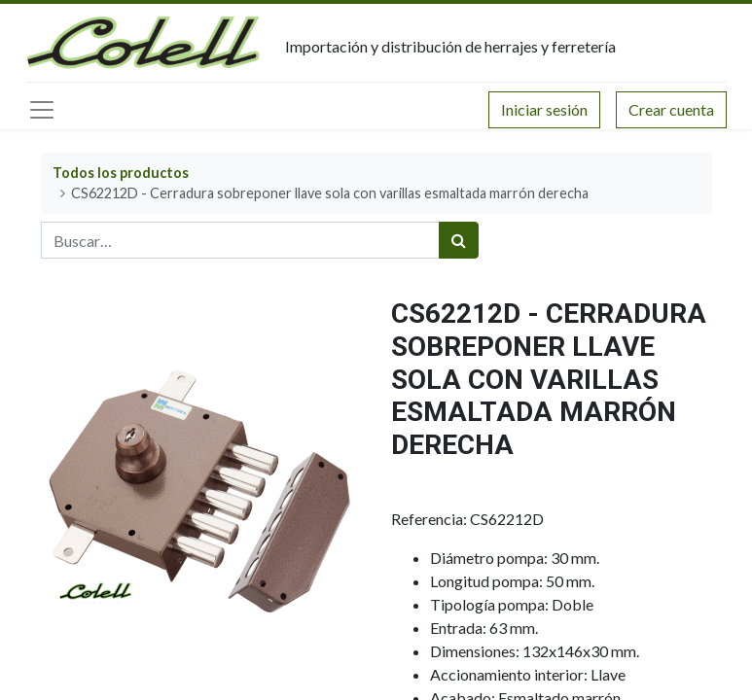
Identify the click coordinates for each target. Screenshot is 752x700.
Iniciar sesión (544, 109)
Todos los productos (121, 173)
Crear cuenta (671, 109)
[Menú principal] (42, 110)
